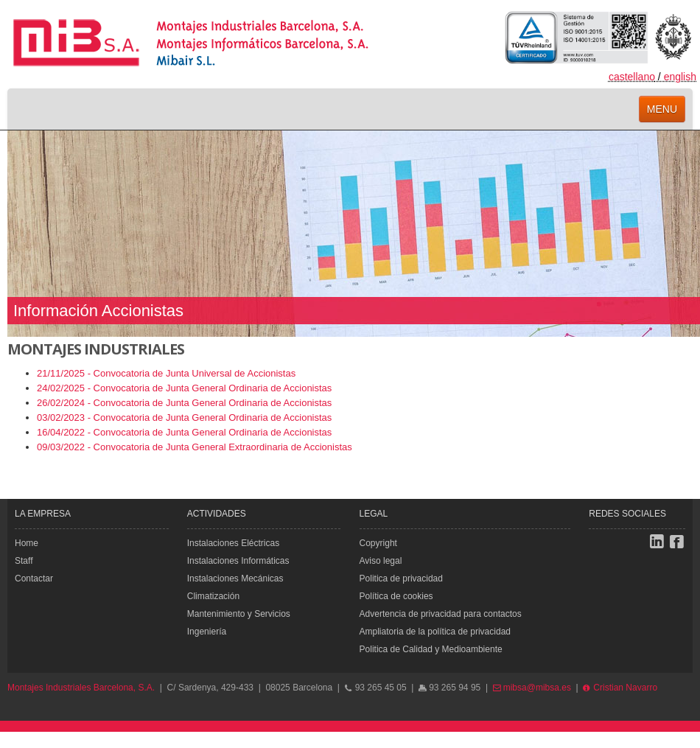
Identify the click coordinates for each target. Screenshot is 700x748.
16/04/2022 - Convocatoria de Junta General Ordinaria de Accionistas (184, 432)
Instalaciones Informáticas (238, 561)
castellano (632, 77)
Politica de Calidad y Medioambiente (431, 649)
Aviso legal (381, 561)
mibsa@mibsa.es (532, 688)
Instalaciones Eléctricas (233, 543)
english (680, 77)
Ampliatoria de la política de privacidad (435, 632)
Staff (24, 561)
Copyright (378, 543)
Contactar (34, 579)
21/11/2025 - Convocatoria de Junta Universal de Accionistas (166, 373)
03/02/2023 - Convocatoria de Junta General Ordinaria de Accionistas (184, 417)
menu (662, 109)
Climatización (213, 596)
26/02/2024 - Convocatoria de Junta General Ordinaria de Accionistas (184, 403)
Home (27, 543)
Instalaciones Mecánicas (235, 579)
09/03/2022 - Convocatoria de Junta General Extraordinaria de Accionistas (195, 447)
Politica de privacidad (401, 579)
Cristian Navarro (620, 688)
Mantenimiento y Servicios (239, 614)
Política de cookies (396, 596)
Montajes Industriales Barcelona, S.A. (81, 688)
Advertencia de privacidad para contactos (441, 614)
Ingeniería (207, 632)
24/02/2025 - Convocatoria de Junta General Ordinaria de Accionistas (184, 388)
